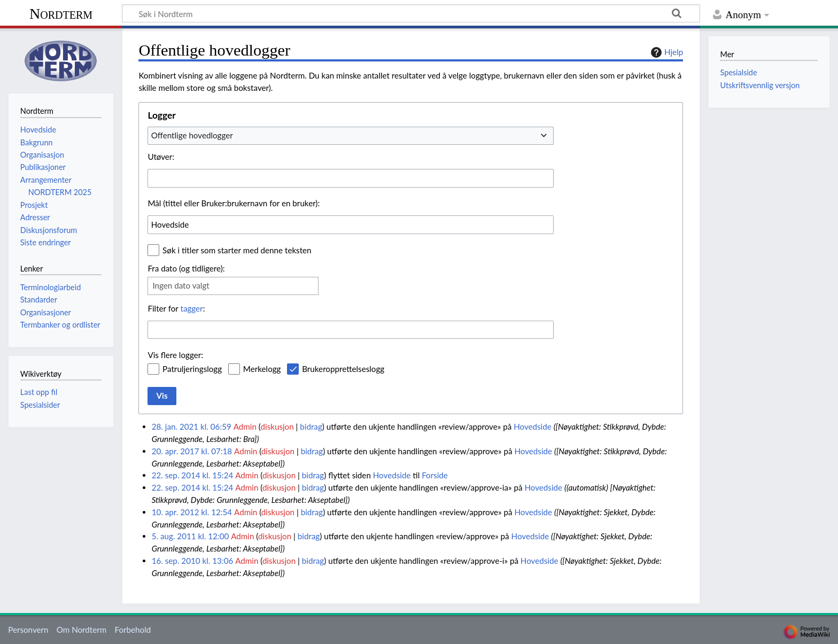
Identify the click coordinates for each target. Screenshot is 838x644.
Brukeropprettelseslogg (343, 369)
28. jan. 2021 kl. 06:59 (192, 426)
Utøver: (161, 157)
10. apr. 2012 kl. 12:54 (192, 512)
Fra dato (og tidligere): (186, 268)
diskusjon (277, 426)
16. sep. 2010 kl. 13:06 (193, 561)
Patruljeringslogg (192, 369)
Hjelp (666, 52)
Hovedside (533, 426)
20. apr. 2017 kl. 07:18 (192, 451)
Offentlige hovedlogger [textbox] (192, 135)
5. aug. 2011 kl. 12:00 (191, 536)
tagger (191, 308)
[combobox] (351, 136)
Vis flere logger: (175, 355)
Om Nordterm (82, 630)
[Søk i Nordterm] (411, 13)
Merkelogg (262, 369)
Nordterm (61, 14)
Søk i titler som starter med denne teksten (237, 250)
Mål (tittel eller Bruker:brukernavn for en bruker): (234, 203)
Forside (435, 475)
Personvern (28, 630)
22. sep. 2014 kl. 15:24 (193, 475)
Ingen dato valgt (181, 285)
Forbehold (133, 630)
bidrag (311, 426)
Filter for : (176, 308)
